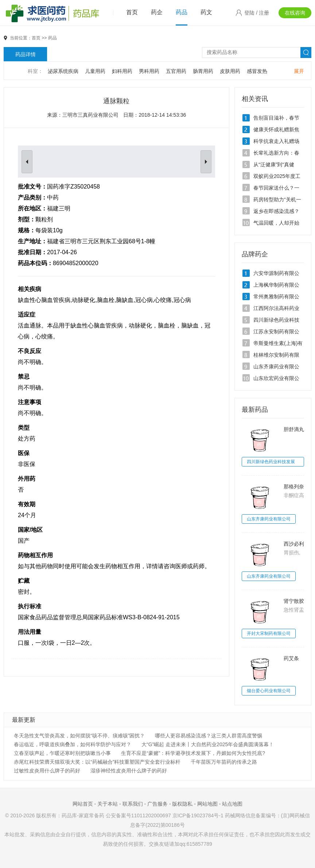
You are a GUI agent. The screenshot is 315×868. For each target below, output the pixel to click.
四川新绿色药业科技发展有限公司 (271, 463)
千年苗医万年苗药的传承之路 (224, 762)
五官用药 (176, 71)
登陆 (249, 13)
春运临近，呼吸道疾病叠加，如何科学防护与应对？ (73, 744)
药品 (182, 12)
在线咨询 (295, 13)
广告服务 (157, 804)
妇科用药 (122, 71)
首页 (132, 12)
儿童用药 (95, 71)
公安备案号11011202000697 (138, 815)
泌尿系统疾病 (63, 71)
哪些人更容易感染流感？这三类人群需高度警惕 (209, 736)
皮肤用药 (230, 71)
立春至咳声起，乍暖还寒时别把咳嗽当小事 (62, 753)
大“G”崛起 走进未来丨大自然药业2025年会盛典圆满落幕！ (208, 744)
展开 (299, 71)
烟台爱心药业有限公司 (269, 691)
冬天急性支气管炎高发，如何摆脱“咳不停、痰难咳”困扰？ (79, 736)
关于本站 (108, 804)
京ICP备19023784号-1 (198, 815)
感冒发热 (257, 71)
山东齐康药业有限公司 (269, 519)
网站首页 (83, 804)
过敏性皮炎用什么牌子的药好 (47, 771)
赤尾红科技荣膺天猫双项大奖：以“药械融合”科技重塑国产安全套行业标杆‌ (97, 762)
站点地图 (232, 804)
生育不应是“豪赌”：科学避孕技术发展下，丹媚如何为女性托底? (193, 753)
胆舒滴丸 (294, 429)
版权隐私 (182, 804)
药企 (157, 12)
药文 (206, 12)
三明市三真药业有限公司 (90, 115)
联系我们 (133, 804)
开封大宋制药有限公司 (269, 633)
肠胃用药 (203, 71)
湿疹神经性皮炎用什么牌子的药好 (129, 771)
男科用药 (149, 71)
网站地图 (207, 804)
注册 (264, 13)
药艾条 (291, 658)
